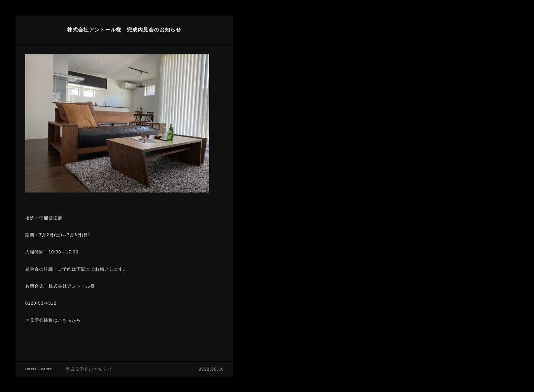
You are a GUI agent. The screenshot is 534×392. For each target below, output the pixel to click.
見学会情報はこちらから (55, 320)
